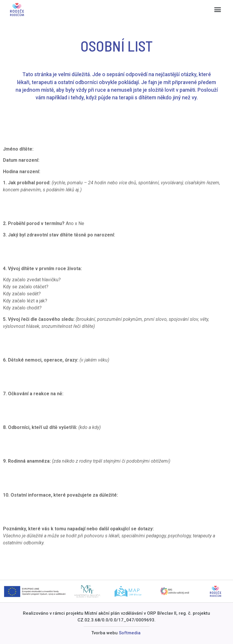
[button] (218, 10)
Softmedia (130, 633)
